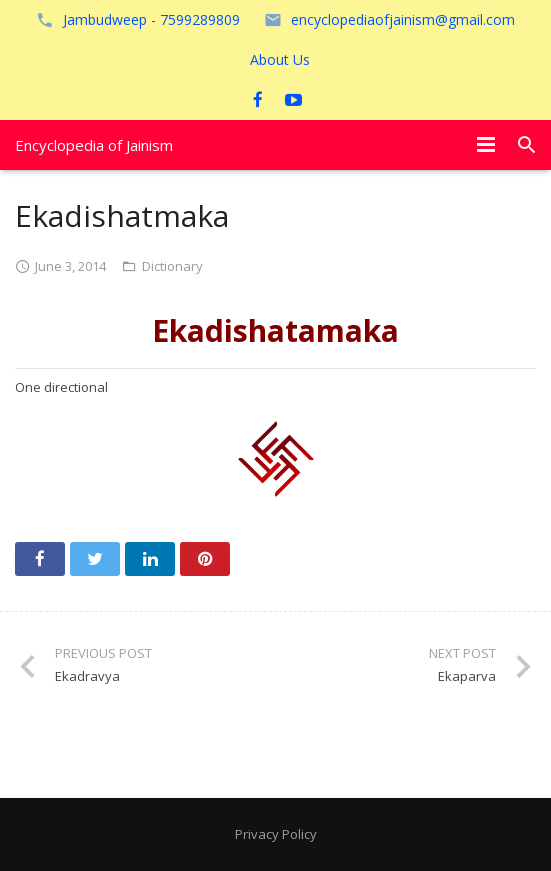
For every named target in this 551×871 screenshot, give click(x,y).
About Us (280, 59)
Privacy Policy (276, 834)
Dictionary (172, 266)
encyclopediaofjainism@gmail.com (403, 19)
